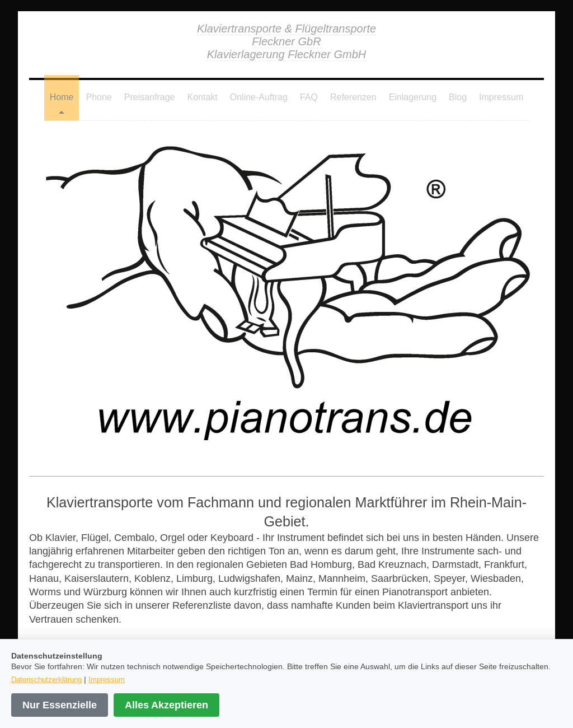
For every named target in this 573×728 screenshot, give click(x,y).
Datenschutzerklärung (46, 679)
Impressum (107, 679)
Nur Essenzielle (60, 705)
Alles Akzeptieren (166, 705)
